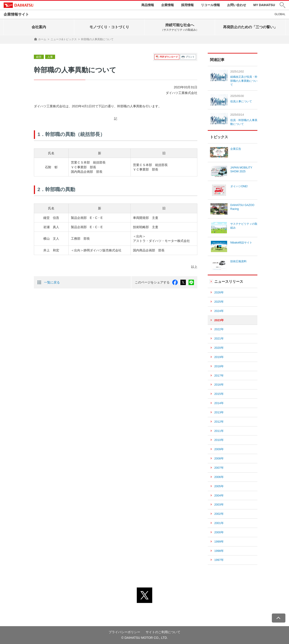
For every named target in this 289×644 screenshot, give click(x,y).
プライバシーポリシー (124, 632)
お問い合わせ (237, 5)
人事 (50, 57)
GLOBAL (280, 14)
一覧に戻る (52, 282)
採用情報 (187, 5)
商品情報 (148, 5)
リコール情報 (210, 5)
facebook (175, 282)
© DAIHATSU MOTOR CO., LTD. (144, 638)
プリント (190, 57)
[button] (282, 5)
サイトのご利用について (163, 632)
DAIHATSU (18, 5)
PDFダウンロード (169, 57)
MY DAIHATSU (264, 5)
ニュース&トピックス (64, 39)
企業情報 (168, 5)
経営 (39, 57)
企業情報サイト (16, 14)
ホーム (42, 39)
